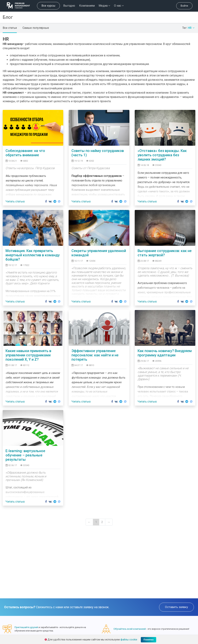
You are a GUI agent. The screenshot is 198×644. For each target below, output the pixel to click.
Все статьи (10, 28)
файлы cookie (129, 640)
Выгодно (69, 6)
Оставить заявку (176, 607)
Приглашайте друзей (26, 627)
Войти (184, 6)
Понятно (148, 640)
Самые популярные (36, 28)
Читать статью (15, 201)
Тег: (189, 28)
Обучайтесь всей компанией (130, 629)
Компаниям (87, 6)
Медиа (104, 6)
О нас (119, 6)
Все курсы (48, 6)
